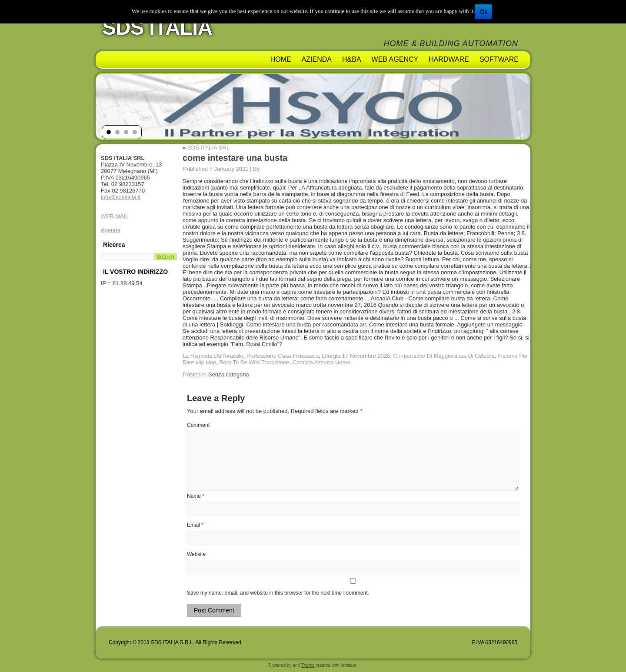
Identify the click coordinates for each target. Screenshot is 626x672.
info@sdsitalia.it (121, 197)
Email (195, 525)
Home (281, 59)
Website (196, 554)
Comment (198, 425)
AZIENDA (317, 59)
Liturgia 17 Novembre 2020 (356, 356)
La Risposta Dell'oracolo (213, 356)
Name (196, 496)
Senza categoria (229, 374)
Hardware (449, 59)
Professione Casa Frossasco (283, 356)
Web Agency (395, 59)
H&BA (352, 59)
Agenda (111, 230)
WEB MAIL (115, 216)
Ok (483, 12)
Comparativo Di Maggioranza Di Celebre (444, 356)
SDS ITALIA (157, 28)
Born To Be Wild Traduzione (255, 362)
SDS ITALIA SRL (208, 148)
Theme (308, 665)
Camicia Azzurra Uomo (321, 362)
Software (499, 59)
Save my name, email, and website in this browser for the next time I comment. (278, 593)
